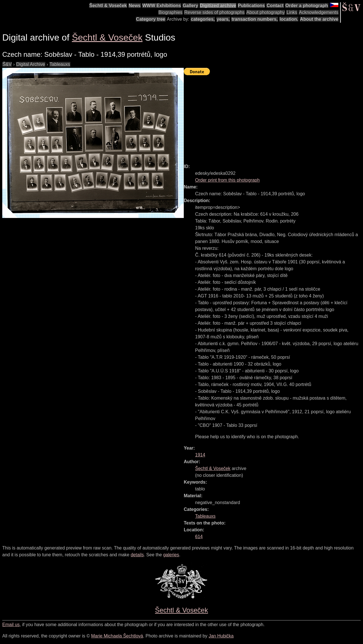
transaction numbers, (255, 19)
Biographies (171, 12)
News (135, 6)
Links (292, 12)
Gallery (190, 6)
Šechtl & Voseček (108, 6)
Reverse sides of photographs (215, 12)
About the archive (319, 19)
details (137, 555)
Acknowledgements (319, 12)
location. (289, 19)
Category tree (151, 19)
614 (199, 537)
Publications (251, 6)
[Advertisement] (273, 117)
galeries (171, 555)
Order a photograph (307, 6)
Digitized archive (218, 6)
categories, (203, 19)
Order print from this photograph (227, 180)
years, (223, 19)
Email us (11, 625)
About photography (266, 12)
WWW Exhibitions (162, 6)
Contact (275, 6)
